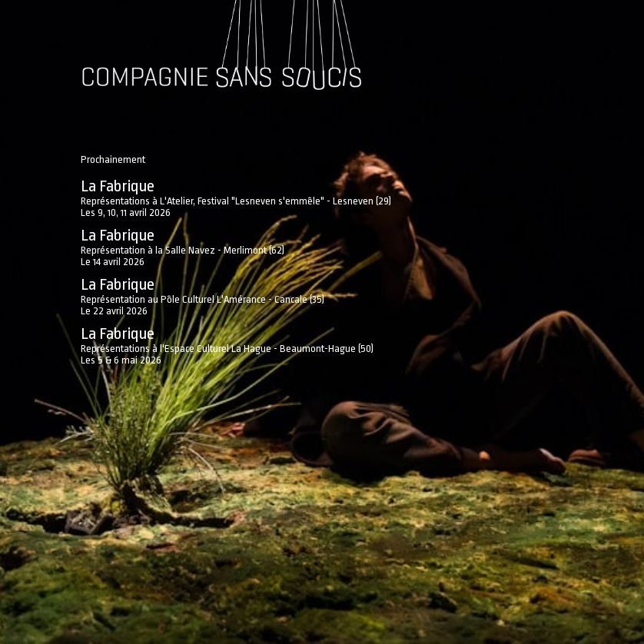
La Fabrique (118, 186)
